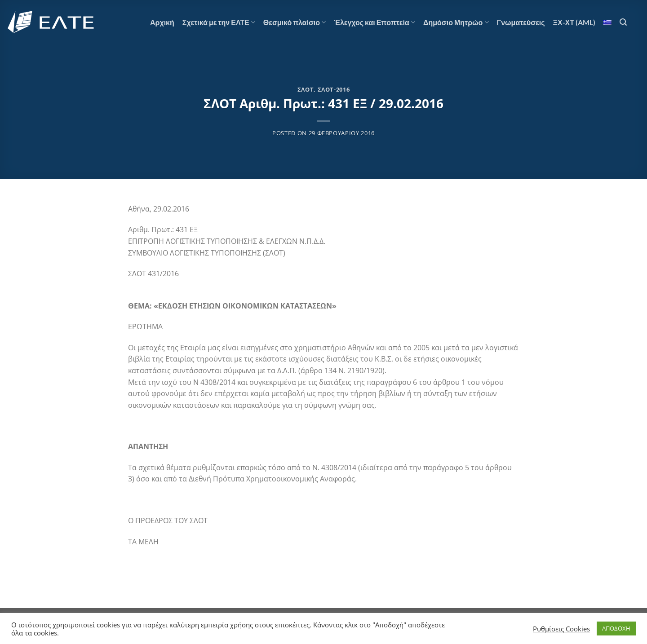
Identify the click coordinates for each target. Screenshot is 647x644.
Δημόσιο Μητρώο (456, 22)
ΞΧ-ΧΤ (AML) (574, 22)
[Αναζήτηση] (623, 22)
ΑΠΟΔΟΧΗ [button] (616, 628)
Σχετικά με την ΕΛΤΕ (219, 22)
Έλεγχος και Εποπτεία (374, 22)
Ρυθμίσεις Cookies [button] (561, 629)
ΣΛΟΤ (306, 89)
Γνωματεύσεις (521, 22)
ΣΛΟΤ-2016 (334, 89)
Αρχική (162, 22)
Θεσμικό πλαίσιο (295, 22)
